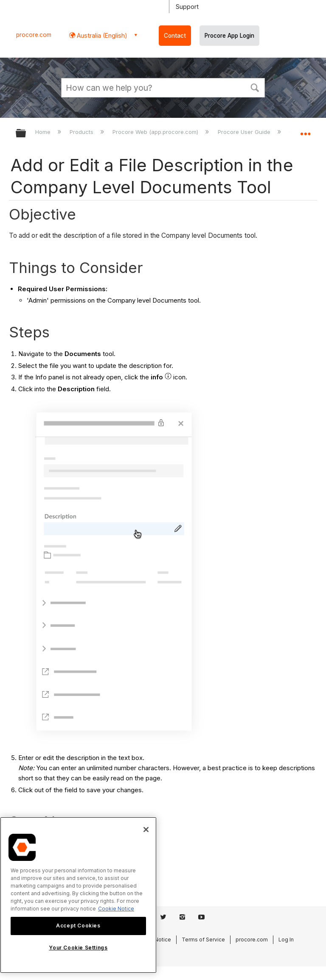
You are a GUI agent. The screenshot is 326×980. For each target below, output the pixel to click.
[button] (255, 87)
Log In (286, 940)
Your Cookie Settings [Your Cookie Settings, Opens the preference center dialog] (78, 948)
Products (82, 132)
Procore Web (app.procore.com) (156, 132)
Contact (175, 36)
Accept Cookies (78, 926)
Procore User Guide (245, 132)
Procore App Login (229, 36)
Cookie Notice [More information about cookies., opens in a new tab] (116, 909)
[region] (78, 895)
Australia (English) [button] (101, 35)
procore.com (34, 35)
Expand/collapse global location (305, 131)
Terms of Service (203, 940)
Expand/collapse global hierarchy (26, 134)
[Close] (146, 830)
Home (44, 132)
